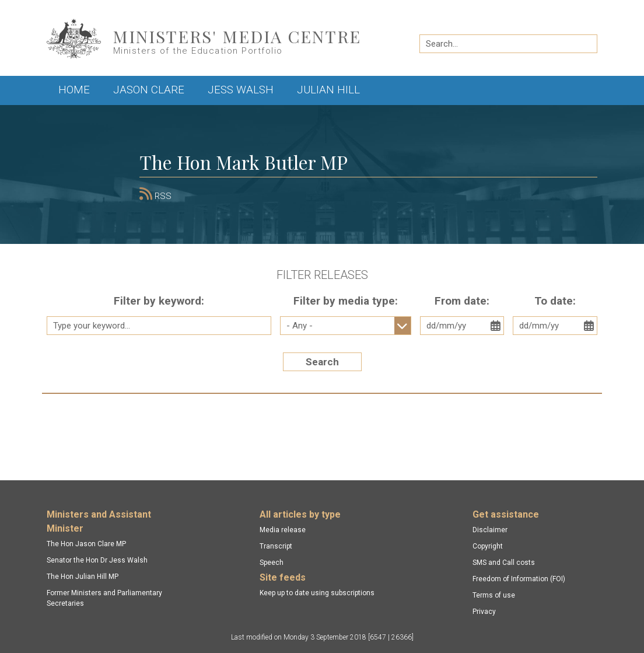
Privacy (484, 612)
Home (74, 90)
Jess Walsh (241, 90)
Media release (283, 530)
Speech (272, 563)
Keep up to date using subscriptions (317, 593)
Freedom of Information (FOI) (519, 579)
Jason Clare (149, 90)
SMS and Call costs (504, 563)
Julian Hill (328, 90)
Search (322, 362)
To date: (555, 301)
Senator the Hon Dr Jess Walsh (97, 560)
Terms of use (494, 595)
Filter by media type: (346, 301)
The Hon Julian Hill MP (83, 577)
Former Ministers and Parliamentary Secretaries (104, 598)
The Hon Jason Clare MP (86, 544)
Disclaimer (490, 530)
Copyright (488, 546)
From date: (462, 301)
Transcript (276, 546)
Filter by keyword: (159, 301)
